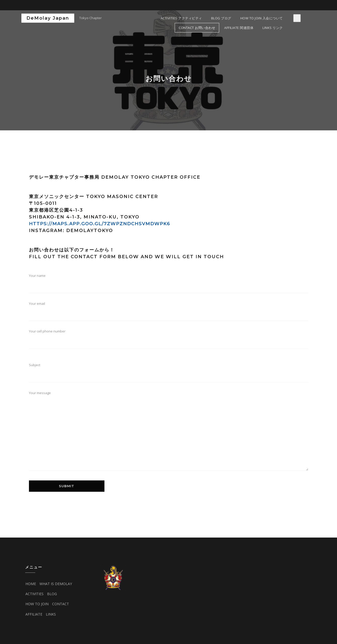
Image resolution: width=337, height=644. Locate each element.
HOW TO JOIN (37, 604)
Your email (169, 313)
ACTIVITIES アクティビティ (181, 18)
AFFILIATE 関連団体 (239, 28)
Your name (169, 285)
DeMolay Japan (48, 18)
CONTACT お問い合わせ (197, 28)
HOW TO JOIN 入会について (262, 18)
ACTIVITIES (34, 594)
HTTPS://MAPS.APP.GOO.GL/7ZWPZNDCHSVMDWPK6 (100, 224)
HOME (31, 584)
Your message (169, 434)
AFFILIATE (34, 614)
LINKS (51, 614)
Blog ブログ (221, 18)
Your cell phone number (169, 343)
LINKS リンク (273, 28)
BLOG (52, 594)
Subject (169, 374)
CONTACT (61, 604)
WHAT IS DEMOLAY (56, 584)
